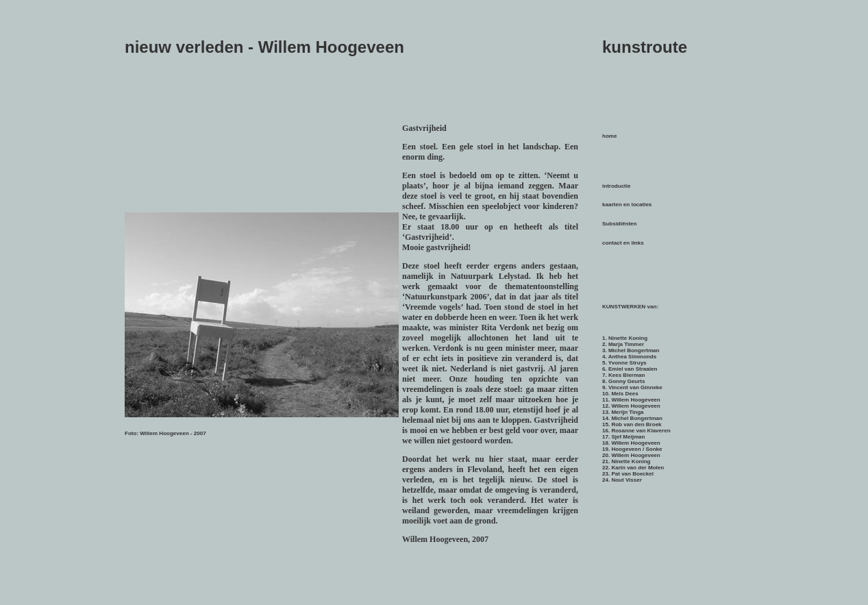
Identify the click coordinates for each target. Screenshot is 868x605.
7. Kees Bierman (624, 375)
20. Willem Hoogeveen (631, 455)
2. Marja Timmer (623, 344)
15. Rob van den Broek (632, 424)
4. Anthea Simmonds (629, 357)
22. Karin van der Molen (633, 468)
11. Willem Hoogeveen (631, 400)
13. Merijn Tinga (623, 412)
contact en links (623, 243)
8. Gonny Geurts (623, 381)
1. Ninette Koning (625, 338)
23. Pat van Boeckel (628, 474)
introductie (617, 186)
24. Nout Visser (622, 480)
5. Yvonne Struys (624, 363)
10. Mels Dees (620, 394)
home (609, 136)
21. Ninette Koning (627, 461)
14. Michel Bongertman (632, 418)
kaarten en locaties (627, 205)
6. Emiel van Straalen (630, 369)
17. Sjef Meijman (624, 437)
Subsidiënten (619, 224)
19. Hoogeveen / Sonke (632, 449)
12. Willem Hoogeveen (631, 406)
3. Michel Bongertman (631, 350)
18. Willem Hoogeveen (631, 443)
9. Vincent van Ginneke (632, 387)
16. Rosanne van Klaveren (636, 431)
